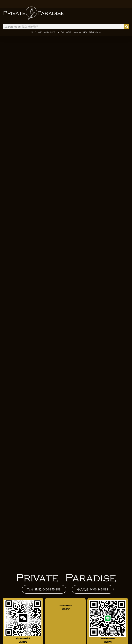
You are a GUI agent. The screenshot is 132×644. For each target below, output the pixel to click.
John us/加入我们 (80, 32)
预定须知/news (95, 32)
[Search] (127, 27)
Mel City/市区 (36, 32)
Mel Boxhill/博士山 (51, 32)
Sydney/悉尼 (66, 32)
